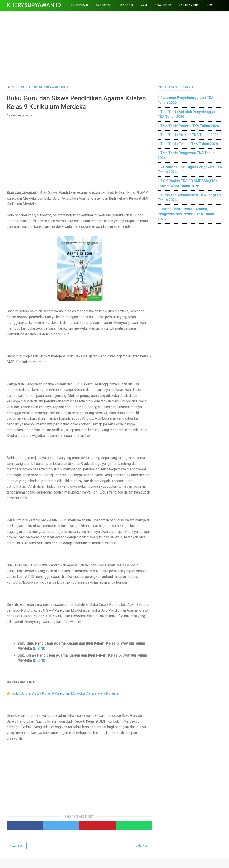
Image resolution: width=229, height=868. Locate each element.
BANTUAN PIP (188, 5)
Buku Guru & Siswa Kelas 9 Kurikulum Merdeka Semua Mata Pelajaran (66, 694)
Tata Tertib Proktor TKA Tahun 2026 (189, 135)
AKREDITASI (104, 5)
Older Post (142, 846)
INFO (209, 5)
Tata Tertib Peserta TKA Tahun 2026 (190, 126)
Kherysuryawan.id (34, 5)
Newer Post (17, 846)
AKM (144, 5)
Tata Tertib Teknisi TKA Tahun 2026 (189, 144)
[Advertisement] (114, 47)
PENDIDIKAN (80, 5)
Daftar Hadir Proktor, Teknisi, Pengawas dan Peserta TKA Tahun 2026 (186, 214)
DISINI (39, 649)
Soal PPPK (163, 5)
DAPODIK (127, 5)
